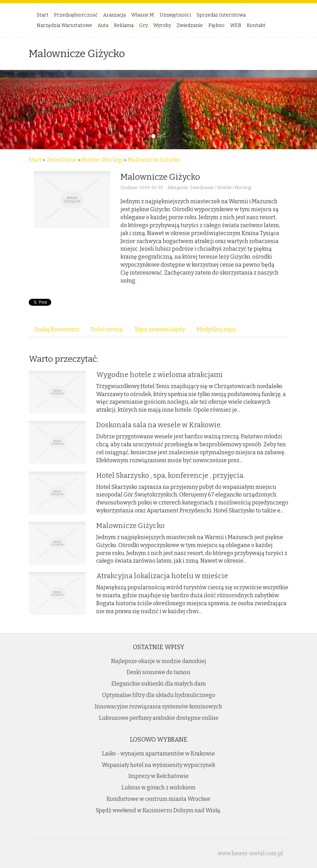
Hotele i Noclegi (102, 160)
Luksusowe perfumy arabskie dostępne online (159, 718)
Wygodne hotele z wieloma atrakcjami (160, 375)
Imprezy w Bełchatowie (158, 776)
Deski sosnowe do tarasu (158, 672)
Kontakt (256, 25)
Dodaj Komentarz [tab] (57, 329)
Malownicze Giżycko (154, 160)
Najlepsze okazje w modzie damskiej (159, 661)
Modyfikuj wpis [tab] (216, 329)
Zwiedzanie (62, 160)
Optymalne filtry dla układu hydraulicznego (159, 695)
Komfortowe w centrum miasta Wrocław (158, 799)
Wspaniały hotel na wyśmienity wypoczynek (158, 765)
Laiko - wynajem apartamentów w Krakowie (158, 754)
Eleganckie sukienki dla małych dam (159, 684)
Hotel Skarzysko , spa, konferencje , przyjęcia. (170, 475)
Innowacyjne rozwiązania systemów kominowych (158, 706)
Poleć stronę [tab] (107, 329)
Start (35, 160)
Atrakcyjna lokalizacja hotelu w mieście (162, 576)
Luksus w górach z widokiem (158, 788)
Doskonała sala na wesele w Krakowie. (159, 425)
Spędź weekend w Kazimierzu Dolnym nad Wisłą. (158, 810)
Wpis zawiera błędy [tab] (160, 329)
